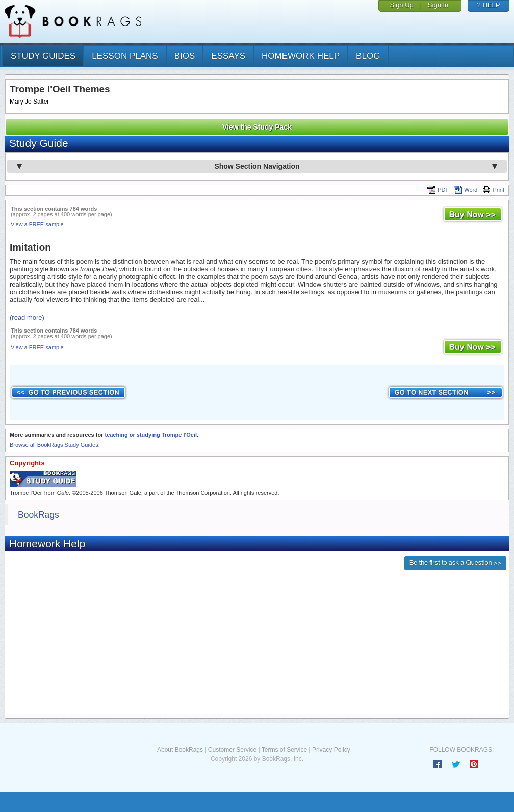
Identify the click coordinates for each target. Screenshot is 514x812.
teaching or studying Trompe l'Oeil (150, 435)
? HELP (489, 5)
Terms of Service (284, 750)
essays (228, 56)
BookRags (38, 515)
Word (466, 190)
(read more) (27, 318)
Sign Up (402, 5)
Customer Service (232, 750)
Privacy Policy (331, 750)
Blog (368, 56)
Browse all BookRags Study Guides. (55, 445)
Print (493, 190)
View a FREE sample (37, 224)
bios (185, 56)
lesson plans (125, 56)
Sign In (438, 5)
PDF (438, 190)
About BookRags (180, 750)
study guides (43, 56)
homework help (301, 56)
